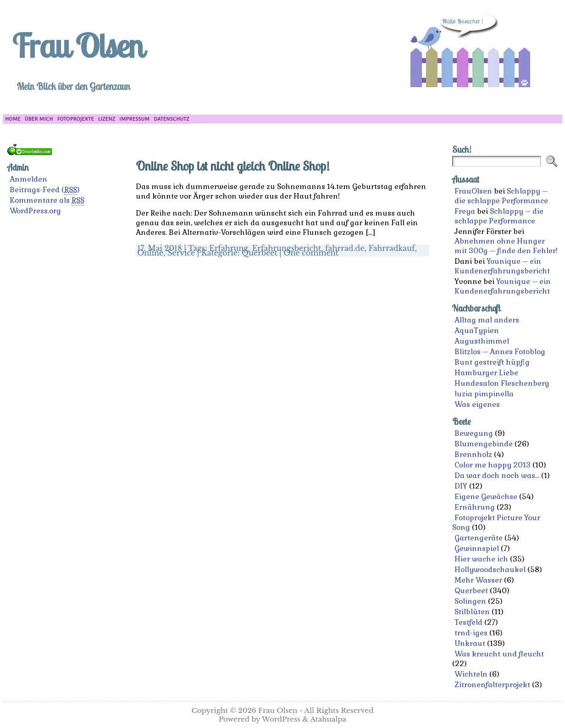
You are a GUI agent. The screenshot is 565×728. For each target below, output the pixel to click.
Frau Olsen (78, 45)
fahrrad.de (345, 248)
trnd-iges (471, 633)
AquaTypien (477, 331)
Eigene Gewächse (486, 497)
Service (181, 253)
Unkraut (470, 643)
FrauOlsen (473, 191)
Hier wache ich (481, 559)
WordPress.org (35, 211)
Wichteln (471, 674)
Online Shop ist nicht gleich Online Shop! (233, 166)
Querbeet (260, 253)
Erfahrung (229, 248)
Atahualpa (328, 719)
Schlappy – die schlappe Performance (501, 196)
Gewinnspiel (477, 548)
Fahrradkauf (392, 248)
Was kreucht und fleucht (499, 654)
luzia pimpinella (484, 394)
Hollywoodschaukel (490, 570)
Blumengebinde (484, 444)
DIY (461, 486)
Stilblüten (472, 612)
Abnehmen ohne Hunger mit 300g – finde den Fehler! (506, 246)
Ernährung (475, 507)
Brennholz (473, 454)
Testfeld (468, 622)
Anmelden (28, 179)
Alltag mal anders (487, 320)
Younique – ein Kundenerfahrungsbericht (502, 266)
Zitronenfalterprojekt (492, 685)
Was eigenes (477, 404)
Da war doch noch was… (497, 475)
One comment (311, 253)
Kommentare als (47, 200)
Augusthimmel (482, 341)
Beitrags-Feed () (45, 190)
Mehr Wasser (478, 580)
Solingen (470, 601)
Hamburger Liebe (486, 373)
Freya (465, 211)
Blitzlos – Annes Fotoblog (500, 352)
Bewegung (474, 433)
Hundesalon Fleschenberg (502, 383)
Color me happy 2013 (493, 465)
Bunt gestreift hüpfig (492, 362)
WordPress (281, 719)
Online (150, 253)
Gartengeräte (479, 538)
